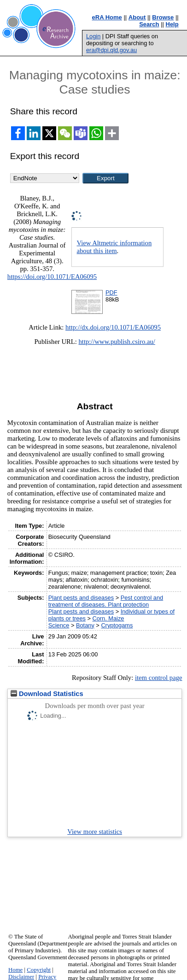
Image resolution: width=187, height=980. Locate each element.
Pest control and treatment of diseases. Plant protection (106, 601)
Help (172, 24)
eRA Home (107, 17)
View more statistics (95, 832)
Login (93, 36)
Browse (163, 17)
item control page (159, 678)
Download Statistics (47, 694)
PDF (111, 292)
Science (59, 625)
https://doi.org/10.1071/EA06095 (52, 277)
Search (149, 24)
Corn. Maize (108, 618)
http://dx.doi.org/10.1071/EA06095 (113, 327)
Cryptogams (117, 625)
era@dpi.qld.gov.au (111, 50)
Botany (85, 625)
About (137, 17)
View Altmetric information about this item (114, 247)
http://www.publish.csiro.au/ (117, 342)
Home (15, 970)
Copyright (39, 970)
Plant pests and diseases (81, 598)
